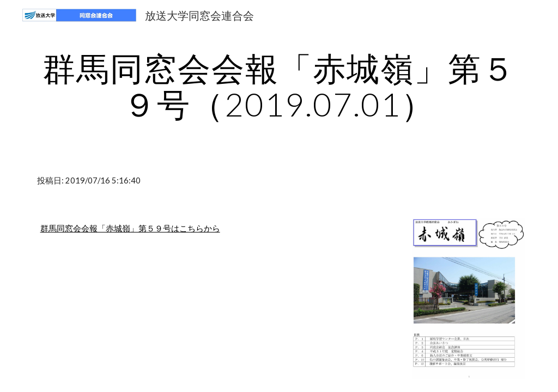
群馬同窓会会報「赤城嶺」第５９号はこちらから (130, 228)
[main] (279, 86)
